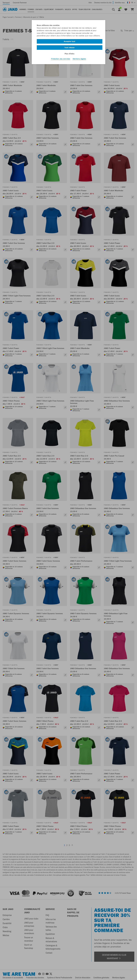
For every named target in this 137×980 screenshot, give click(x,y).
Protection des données (61, 60)
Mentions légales (79, 60)
